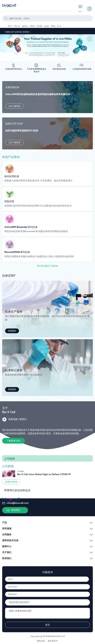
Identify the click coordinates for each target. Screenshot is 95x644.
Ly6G (46, 26)
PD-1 (10, 26)
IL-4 (59, 26)
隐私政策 (41, 641)
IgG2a (25, 26)
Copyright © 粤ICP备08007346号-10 (47, 637)
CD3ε (32, 26)
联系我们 (26, 32)
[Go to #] (47, 475)
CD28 (39, 26)
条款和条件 (53, 641)
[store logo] (9, 5)
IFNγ (53, 26)
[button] (15, 106)
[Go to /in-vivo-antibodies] (47, 174)
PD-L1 (17, 26)
